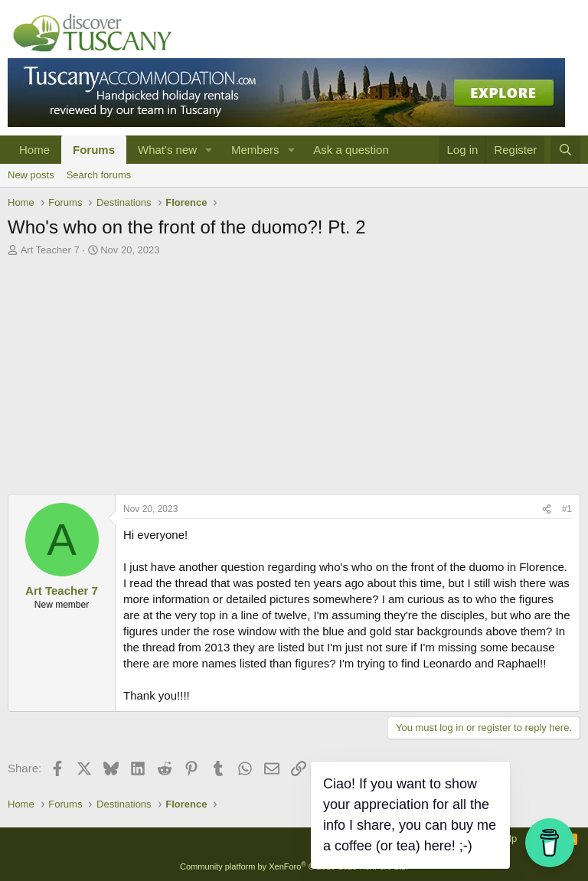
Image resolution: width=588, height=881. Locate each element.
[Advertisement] (294, 380)
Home (34, 150)
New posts (31, 175)
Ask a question (351, 150)
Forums (94, 150)
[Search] (565, 150)
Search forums (99, 175)
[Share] (547, 509)
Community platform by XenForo (294, 866)
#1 (567, 509)
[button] (209, 150)
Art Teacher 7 (50, 250)
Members (255, 150)
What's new (167, 150)
